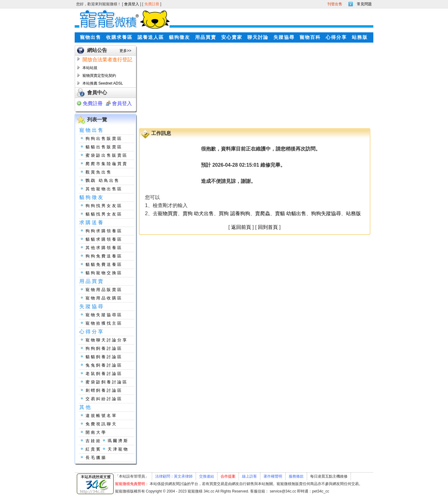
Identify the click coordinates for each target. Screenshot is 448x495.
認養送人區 (151, 37)
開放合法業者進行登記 (107, 60)
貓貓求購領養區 (104, 239)
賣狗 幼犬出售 (198, 213)
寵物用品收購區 (104, 298)
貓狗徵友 (180, 37)
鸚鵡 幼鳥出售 (103, 180)
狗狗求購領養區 (104, 231)
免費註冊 (152, 4)
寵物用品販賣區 (104, 290)
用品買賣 (206, 37)
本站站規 (90, 68)
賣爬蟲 (263, 213)
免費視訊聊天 (101, 424)
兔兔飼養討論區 (104, 365)
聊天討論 (258, 37)
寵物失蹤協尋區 (104, 315)
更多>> (125, 51)
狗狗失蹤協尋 (326, 213)
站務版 (360, 37)
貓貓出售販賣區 (104, 147)
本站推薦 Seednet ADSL (103, 83)
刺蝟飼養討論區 (104, 390)
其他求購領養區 (104, 248)
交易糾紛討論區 (104, 399)
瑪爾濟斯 (118, 441)
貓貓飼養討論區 (104, 357)
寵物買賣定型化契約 (99, 76)
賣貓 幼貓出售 (291, 213)
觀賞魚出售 (99, 172)
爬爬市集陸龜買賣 (107, 164)
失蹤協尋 (284, 37)
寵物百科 (310, 37)
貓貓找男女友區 (104, 214)
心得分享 (336, 37)
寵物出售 (91, 37)
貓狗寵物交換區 (104, 273)
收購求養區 (119, 37)
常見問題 (364, 4)
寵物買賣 (168, 213)
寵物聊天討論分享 (107, 340)
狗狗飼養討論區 (104, 348)
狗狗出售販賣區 (104, 139)
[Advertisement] (205, 84)
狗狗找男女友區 (104, 206)
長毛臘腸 (96, 458)
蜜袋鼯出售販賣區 (107, 155)
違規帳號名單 (101, 416)
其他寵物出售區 (104, 189)
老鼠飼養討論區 (104, 374)
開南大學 (96, 432)
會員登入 (132, 4)
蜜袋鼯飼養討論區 (107, 382)
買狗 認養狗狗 (234, 213)
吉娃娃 (93, 441)
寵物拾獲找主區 (104, 323)
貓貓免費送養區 (104, 264)
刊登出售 (335, 4)
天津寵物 (118, 449)
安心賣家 (232, 37)
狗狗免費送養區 (104, 256)
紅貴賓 (93, 449)
